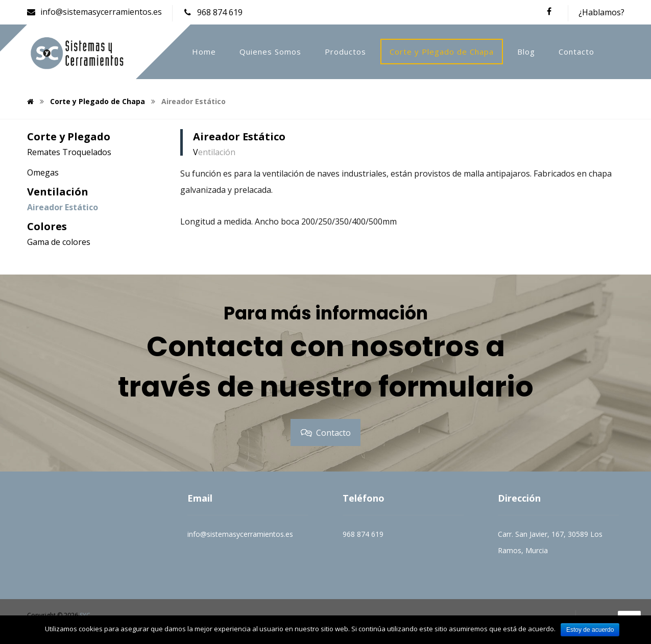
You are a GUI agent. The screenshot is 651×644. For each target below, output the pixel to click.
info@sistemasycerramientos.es (240, 534)
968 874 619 (363, 534)
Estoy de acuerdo (590, 630)
